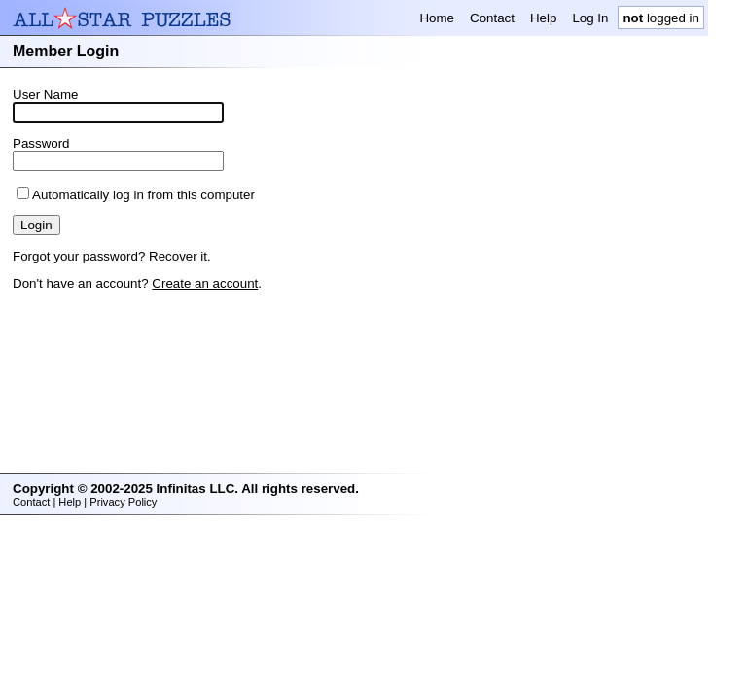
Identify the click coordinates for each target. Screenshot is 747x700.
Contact (492, 18)
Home (437, 18)
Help (543, 18)
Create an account (205, 283)
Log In (590, 18)
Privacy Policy (123, 502)
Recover (173, 256)
